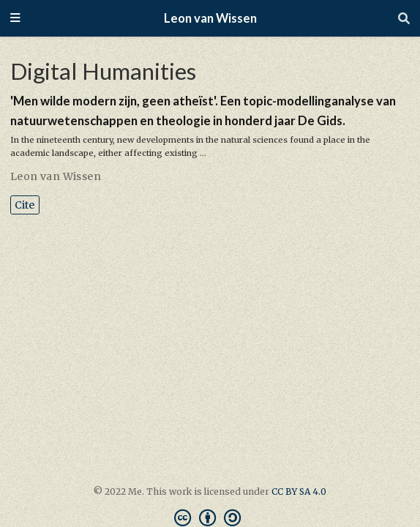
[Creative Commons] (210, 518)
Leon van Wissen (210, 18)
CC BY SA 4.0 (299, 492)
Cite (25, 205)
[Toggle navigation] (15, 19)
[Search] (404, 18)
